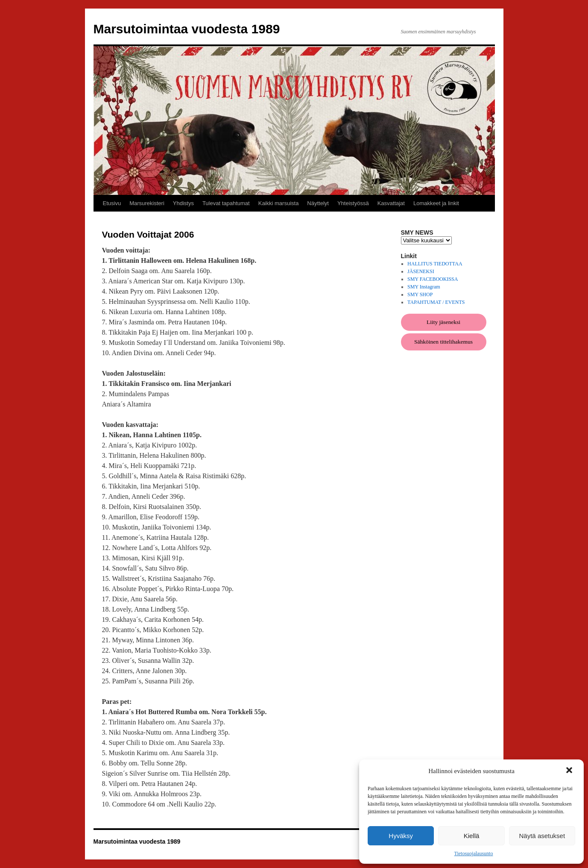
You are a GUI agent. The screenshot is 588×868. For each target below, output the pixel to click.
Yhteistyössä (353, 203)
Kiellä (472, 836)
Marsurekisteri (147, 203)
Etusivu (112, 203)
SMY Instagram (424, 287)
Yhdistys (183, 203)
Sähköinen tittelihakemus (443, 342)
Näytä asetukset (542, 836)
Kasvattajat (391, 203)
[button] (570, 771)
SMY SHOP (420, 294)
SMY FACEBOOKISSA (433, 279)
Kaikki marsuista (279, 203)
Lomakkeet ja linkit (436, 203)
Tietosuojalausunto (474, 853)
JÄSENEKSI (421, 271)
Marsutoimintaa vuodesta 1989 (187, 29)
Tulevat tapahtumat (226, 203)
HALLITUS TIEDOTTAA (435, 264)
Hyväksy (401, 836)
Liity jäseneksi (443, 322)
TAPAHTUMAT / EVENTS (436, 302)
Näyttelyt (318, 203)
